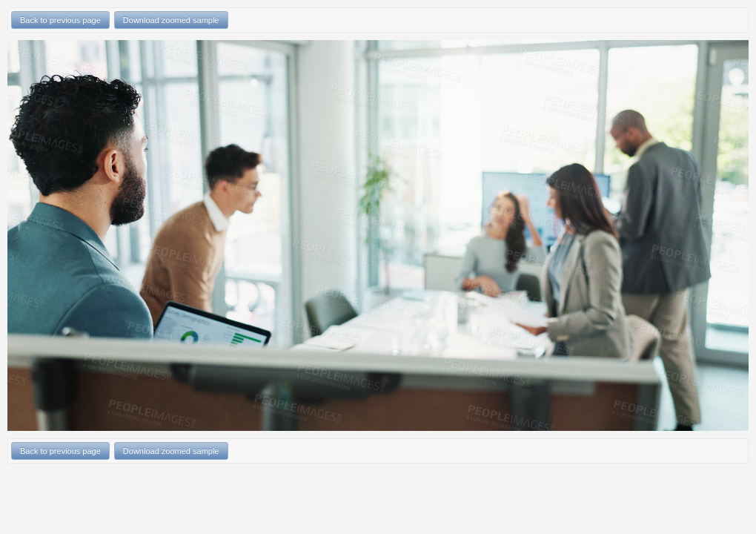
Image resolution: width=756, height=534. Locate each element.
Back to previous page (60, 20)
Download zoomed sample (171, 20)
